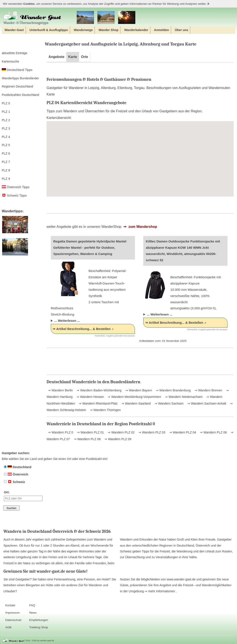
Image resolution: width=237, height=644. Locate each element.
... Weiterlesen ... (67, 321)
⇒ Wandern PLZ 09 (117, 439)
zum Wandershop (142, 227)
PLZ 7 (6, 162)
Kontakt (10, 605)
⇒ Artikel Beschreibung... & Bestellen (82, 329)
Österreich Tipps (16, 187)
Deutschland (18, 467)
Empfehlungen (39, 620)
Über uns (181, 30)
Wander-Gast (14, 30)
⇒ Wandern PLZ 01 (90, 432)
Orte (85, 57)
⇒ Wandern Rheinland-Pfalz (98, 403)
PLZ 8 (6, 170)
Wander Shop (108, 30)
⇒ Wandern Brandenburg (173, 390)
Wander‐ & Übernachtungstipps (32, 18)
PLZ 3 (6, 128)
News (33, 613)
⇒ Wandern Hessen (90, 397)
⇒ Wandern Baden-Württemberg (99, 390)
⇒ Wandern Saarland (136, 403)
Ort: (23, 496)
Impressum (12, 613)
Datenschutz (13, 620)
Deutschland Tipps (17, 70)
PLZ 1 (6, 112)
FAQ (32, 605)
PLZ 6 (6, 153)
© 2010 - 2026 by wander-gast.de (39, 640)
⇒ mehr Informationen (160, 591)
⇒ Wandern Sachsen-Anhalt (206, 403)
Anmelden (162, 30)
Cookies (29, 4)
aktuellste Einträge (14, 53)
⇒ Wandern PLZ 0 (61, 432)
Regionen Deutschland (17, 86)
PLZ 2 (6, 120)
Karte (73, 57)
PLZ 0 (6, 103)
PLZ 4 (6, 137)
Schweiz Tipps (14, 195)
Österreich (16, 474)
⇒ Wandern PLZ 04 (182, 432)
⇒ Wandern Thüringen (105, 410)
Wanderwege (83, 30)
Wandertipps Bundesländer (20, 78)
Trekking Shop (38, 627)
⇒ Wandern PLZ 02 (121, 432)
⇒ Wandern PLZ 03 (151, 432)
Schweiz (14, 482)
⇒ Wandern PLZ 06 (213, 432)
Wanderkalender (136, 30)
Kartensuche (10, 61)
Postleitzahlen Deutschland (20, 95)
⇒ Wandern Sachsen (169, 403)
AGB (8, 627)
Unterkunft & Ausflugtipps (49, 30)
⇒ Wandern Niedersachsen (183, 397)
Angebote (56, 57)
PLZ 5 (6, 145)
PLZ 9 (6, 179)
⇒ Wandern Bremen (208, 390)
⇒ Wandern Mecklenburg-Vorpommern (134, 397)
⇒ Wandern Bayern (138, 390)
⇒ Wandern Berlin (60, 390)
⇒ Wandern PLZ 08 (87, 439)
